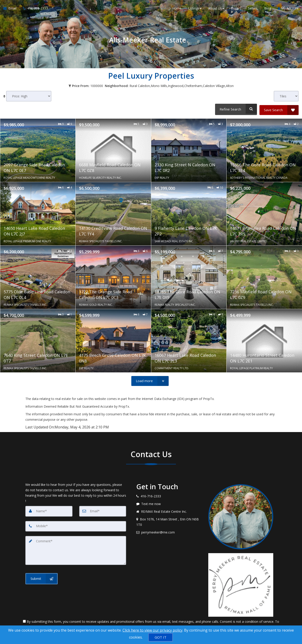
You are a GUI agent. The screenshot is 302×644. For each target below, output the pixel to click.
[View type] (286, 96)
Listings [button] (195, 9)
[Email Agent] (12, 9)
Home (177, 9)
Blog (268, 9)
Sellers (253, 9)
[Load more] (150, 380)
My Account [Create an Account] (288, 9)
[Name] (49, 510)
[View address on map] (169, 521)
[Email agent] (169, 531)
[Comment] (76, 549)
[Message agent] (169, 503)
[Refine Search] (235, 109)
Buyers (236, 9)
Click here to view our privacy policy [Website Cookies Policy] (152, 630)
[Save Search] (279, 109)
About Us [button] (216, 9)
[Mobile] (76, 525)
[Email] (103, 510)
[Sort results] (29, 96)
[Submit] (42, 577)
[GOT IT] (161, 637)
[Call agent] (34, 9)
